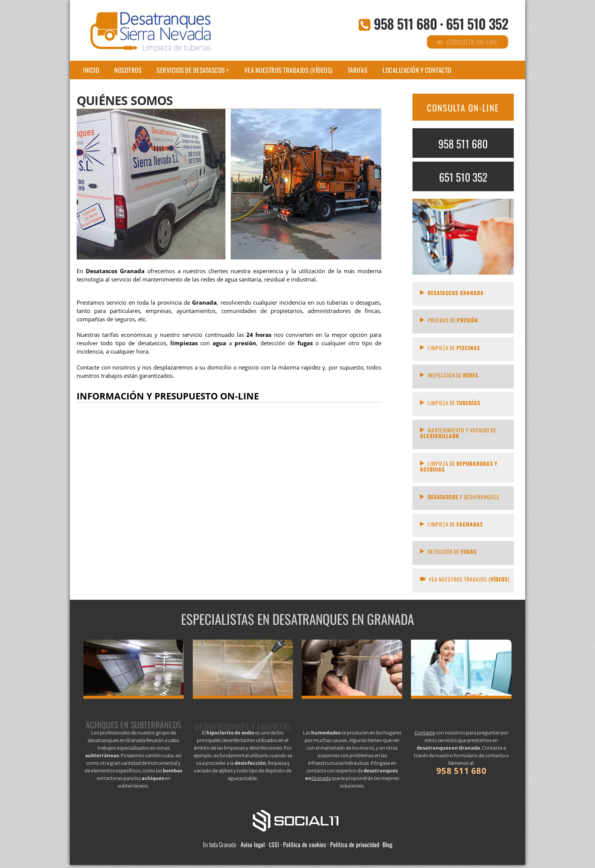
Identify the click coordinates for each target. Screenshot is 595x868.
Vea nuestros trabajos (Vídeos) (288, 70)
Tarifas (358, 70)
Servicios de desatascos (191, 70)
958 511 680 (405, 23)
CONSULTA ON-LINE (463, 108)
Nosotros (128, 70)
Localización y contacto (417, 70)
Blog (387, 844)
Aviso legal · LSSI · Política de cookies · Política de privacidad (310, 844)
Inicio (91, 70)
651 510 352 (477, 23)
